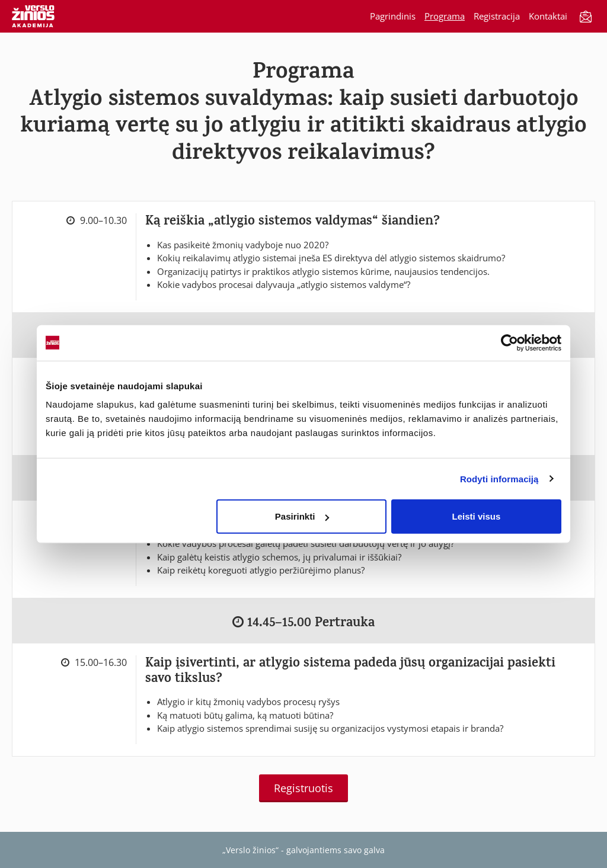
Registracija (497, 16)
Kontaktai (548, 16)
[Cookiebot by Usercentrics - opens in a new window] (509, 342)
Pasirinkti (302, 516)
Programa (445, 16)
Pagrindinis (393, 16)
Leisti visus (477, 516)
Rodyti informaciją (499, 478)
